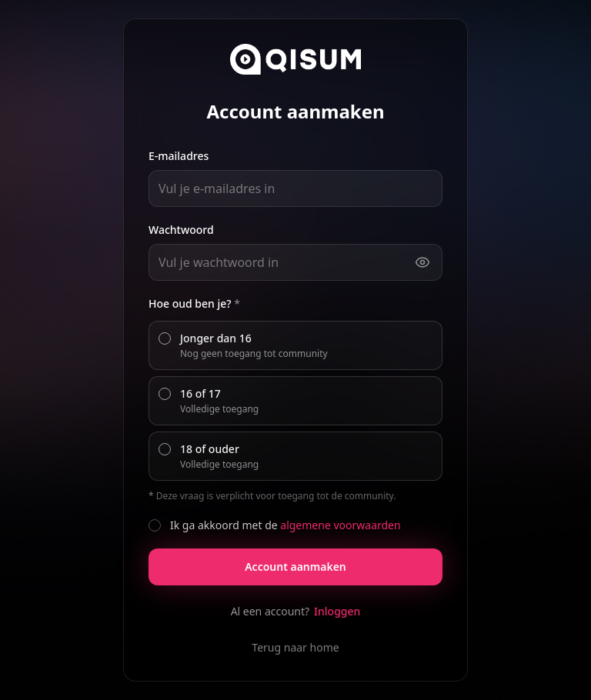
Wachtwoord (181, 230)
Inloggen (337, 611)
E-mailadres (179, 156)
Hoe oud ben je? (194, 303)
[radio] (165, 338)
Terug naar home (295, 647)
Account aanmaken (295, 567)
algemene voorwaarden (340, 525)
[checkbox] (155, 525)
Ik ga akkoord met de (285, 525)
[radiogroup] (295, 401)
